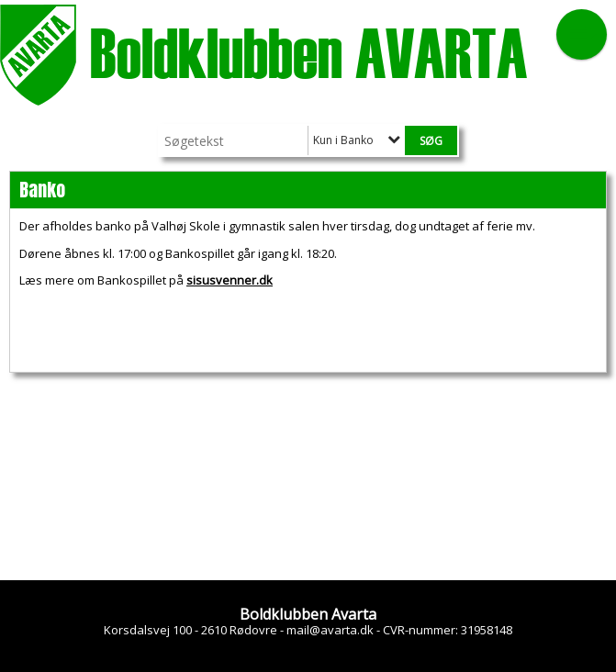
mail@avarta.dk (330, 630)
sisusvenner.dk (230, 280)
